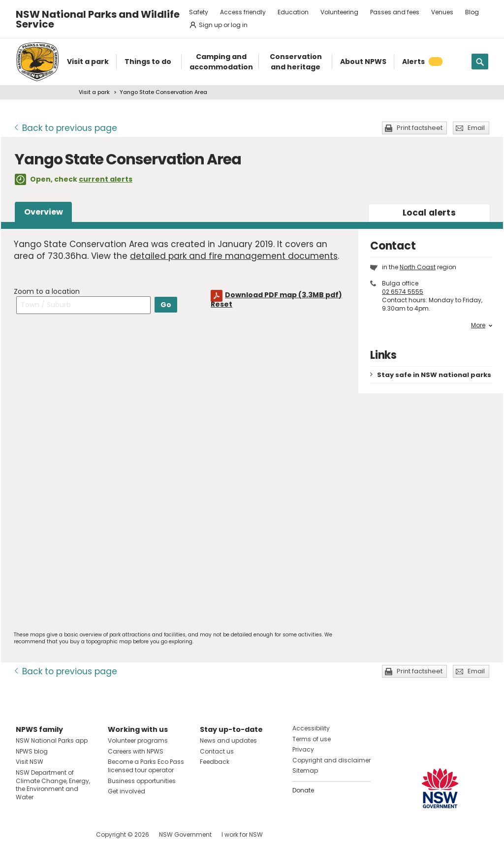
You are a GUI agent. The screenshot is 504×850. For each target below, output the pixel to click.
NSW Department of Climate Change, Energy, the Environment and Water (53, 785)
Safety (199, 12)
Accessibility (311, 728)
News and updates (228, 740)
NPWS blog (32, 751)
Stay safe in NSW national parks (434, 375)
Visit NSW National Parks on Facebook (25, 834)
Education (293, 12)
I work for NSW (242, 834)
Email (476, 128)
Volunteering (339, 12)
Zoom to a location (47, 291)
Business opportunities (142, 781)
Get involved (126, 791)
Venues (442, 12)
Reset (221, 304)
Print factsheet (420, 128)
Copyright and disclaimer (331, 760)
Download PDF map (283, 295)
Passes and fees (395, 12)
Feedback (215, 762)
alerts (429, 213)
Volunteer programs (138, 740)
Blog (472, 12)
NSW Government (185, 834)
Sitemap (305, 771)
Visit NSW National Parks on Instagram (46, 834)
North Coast (418, 267)
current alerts (106, 179)
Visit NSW (30, 762)
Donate (303, 790)
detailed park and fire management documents (234, 256)
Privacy (303, 749)
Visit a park (94, 92)
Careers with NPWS (136, 751)
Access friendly (243, 12)
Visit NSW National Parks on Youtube (67, 834)
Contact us (217, 751)
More (482, 325)
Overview (44, 212)
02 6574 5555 (403, 292)
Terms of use (312, 739)
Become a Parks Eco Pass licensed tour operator (146, 766)
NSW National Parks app (52, 740)
